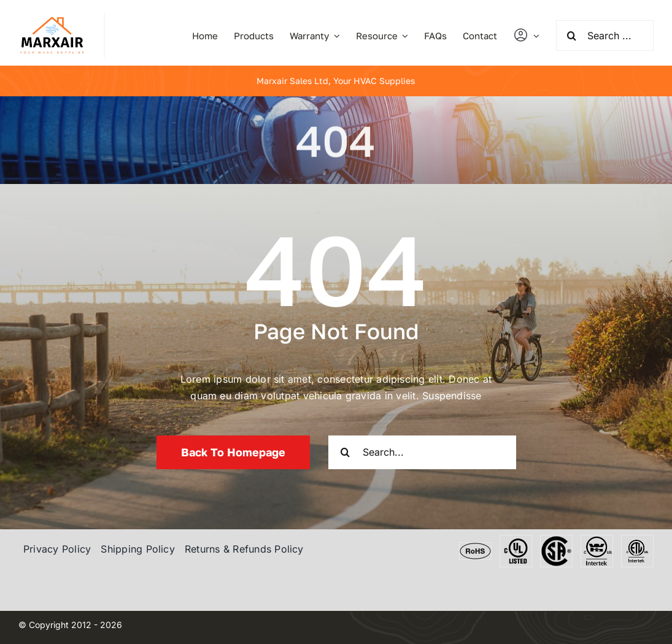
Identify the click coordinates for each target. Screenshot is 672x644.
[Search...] (422, 452)
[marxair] (52, 18)
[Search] (571, 36)
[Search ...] (605, 36)
